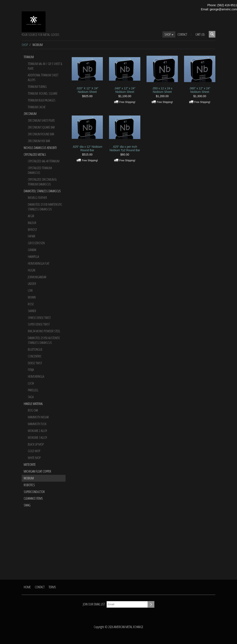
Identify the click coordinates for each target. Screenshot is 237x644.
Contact (182, 34)
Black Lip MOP (36, 444)
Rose (31, 304)
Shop (169, 34)
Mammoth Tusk (37, 424)
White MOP (34, 458)
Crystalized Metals (35, 155)
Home (27, 587)
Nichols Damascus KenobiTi (40, 148)
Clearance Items (33, 498)
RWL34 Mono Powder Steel (44, 331)
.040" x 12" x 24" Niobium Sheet (125, 90)
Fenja (31, 370)
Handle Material (33, 404)
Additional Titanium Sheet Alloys (43, 77)
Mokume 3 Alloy (37, 438)
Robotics (29, 485)
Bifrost (32, 230)
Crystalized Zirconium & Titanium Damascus (42, 182)
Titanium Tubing (37, 87)
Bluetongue (35, 349)
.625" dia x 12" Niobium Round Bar (87, 148)
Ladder (32, 284)
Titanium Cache (37, 107)
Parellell (33, 390)
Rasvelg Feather (37, 198)
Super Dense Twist (39, 324)
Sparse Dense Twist (39, 318)
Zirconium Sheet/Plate (41, 120)
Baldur (32, 223)
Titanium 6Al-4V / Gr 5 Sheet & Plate (45, 66)
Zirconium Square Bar (41, 127)
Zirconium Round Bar (41, 134)
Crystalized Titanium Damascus (40, 170)
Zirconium (30, 114)
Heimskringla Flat (39, 263)
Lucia (31, 383)
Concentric (35, 356)
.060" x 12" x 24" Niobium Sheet (200, 90)
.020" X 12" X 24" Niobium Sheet (87, 90)
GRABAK (32, 250)
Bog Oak (33, 410)
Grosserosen (36, 243)
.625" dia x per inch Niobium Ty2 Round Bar (125, 148)
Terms (52, 587)
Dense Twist (35, 363)
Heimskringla (36, 376)
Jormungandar (37, 277)
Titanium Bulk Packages (42, 100)
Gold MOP (34, 451)
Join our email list (94, 604)
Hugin (32, 270)
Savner (32, 311)
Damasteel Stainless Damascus (42, 191)
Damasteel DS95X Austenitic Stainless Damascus (44, 340)
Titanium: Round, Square (43, 93)
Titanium (29, 57)
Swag (27, 505)
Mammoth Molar (38, 417)
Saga (31, 397)
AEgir (31, 216)
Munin (32, 297)
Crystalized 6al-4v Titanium (44, 161)
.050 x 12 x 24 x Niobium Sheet (162, 90)
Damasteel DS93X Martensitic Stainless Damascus (45, 207)
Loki (30, 290)
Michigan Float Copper (37, 471)
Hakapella (33, 257)
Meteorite (30, 465)
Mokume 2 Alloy (37, 431)
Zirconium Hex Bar (39, 141)
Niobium (29, 478)
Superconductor (34, 492)
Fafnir (32, 236)
